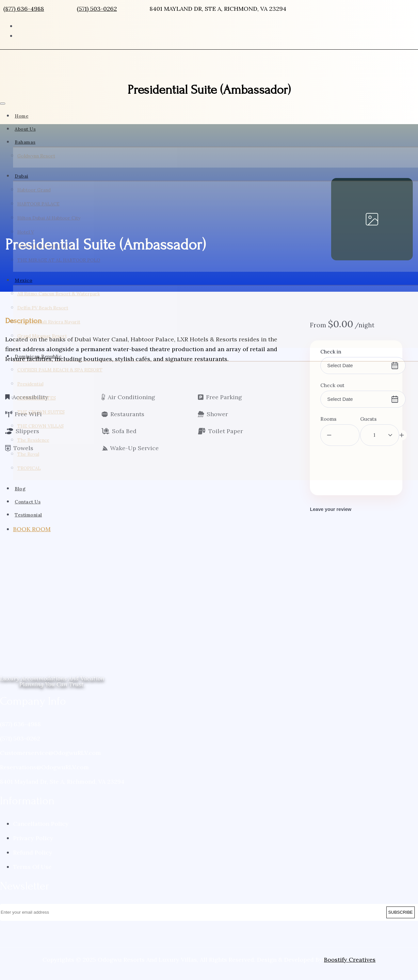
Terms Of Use (32, 881)
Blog (20, 508)
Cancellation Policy (41, 837)
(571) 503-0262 (97, 9)
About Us (25, 129)
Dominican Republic (38, 371)
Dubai (22, 181)
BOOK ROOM (32, 549)
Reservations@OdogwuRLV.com (44, 781)
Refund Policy (33, 866)
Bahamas (25, 142)
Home (22, 116)
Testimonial (28, 534)
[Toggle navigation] (3, 104)
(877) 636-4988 (24, 9)
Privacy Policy (33, 852)
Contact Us (28, 521)
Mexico (24, 290)
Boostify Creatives (350, 973)
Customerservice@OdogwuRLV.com (50, 767)
